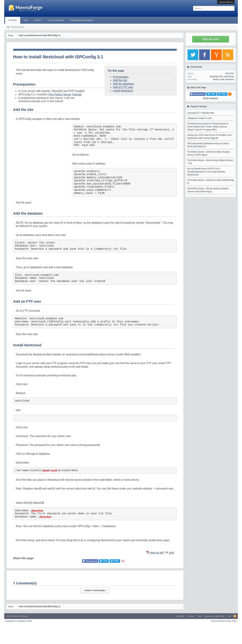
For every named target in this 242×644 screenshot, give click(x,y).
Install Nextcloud (123, 91)
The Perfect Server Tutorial (65, 95)
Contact (191, 616)
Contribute (180, 616)
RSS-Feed (235, 616)
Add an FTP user (123, 87)
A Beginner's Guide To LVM (199, 118)
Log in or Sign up (226, 2)
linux (221, 76)
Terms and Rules (218, 621)
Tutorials (13, 20)
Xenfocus (24, 616)
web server (229, 76)
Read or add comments (223, 79)
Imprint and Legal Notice (215, 616)
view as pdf (156, 553)
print (172, 553)
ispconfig (214, 76)
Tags (26, 20)
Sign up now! (211, 39)
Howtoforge (19, 621)
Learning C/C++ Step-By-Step (201, 113)
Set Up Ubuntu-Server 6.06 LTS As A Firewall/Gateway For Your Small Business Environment (206, 172)
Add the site (120, 80)
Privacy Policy (231, 621)
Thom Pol (230, 73)
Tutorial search (17, 27)
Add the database (123, 84)
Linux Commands (56, 20)
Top (229, 616)
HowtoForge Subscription (82, 20)
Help (199, 616)
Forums (38, 20)
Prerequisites (121, 77)
